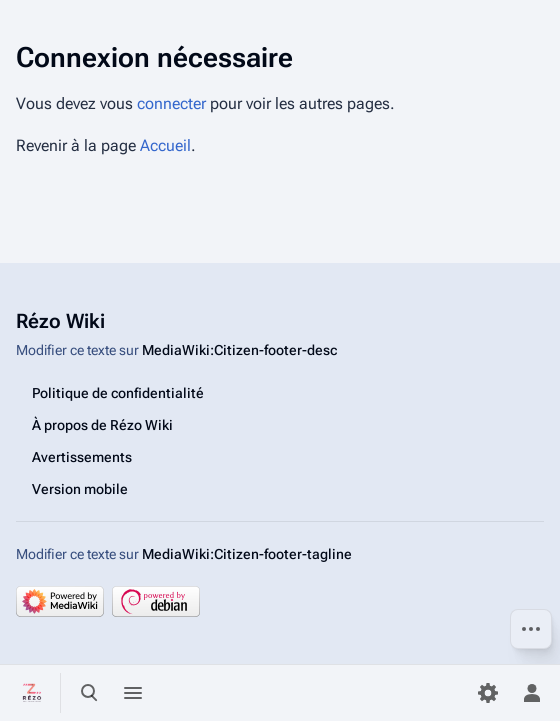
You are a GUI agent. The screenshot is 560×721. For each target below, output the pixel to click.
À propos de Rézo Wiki (102, 425)
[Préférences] (488, 693)
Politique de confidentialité (118, 393)
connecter (171, 103)
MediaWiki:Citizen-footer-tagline (247, 554)
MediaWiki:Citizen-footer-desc (239, 350)
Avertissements (82, 457)
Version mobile (80, 489)
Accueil (165, 145)
